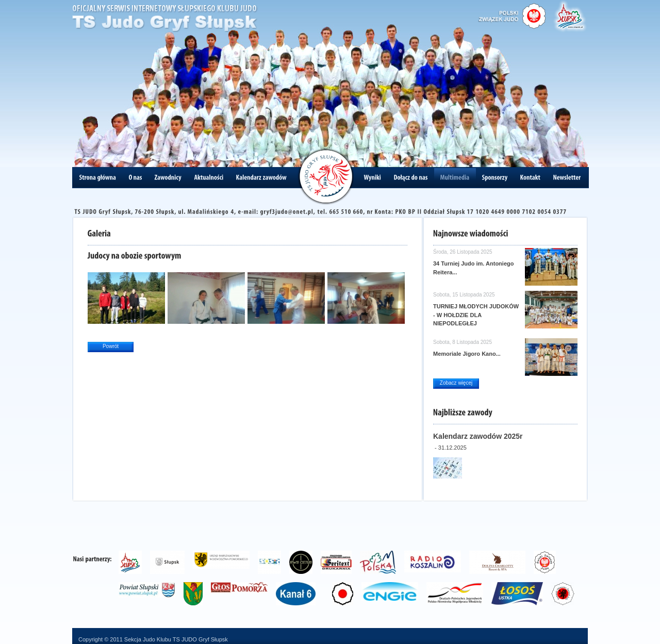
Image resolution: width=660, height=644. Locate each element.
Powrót (111, 346)
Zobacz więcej (456, 383)
